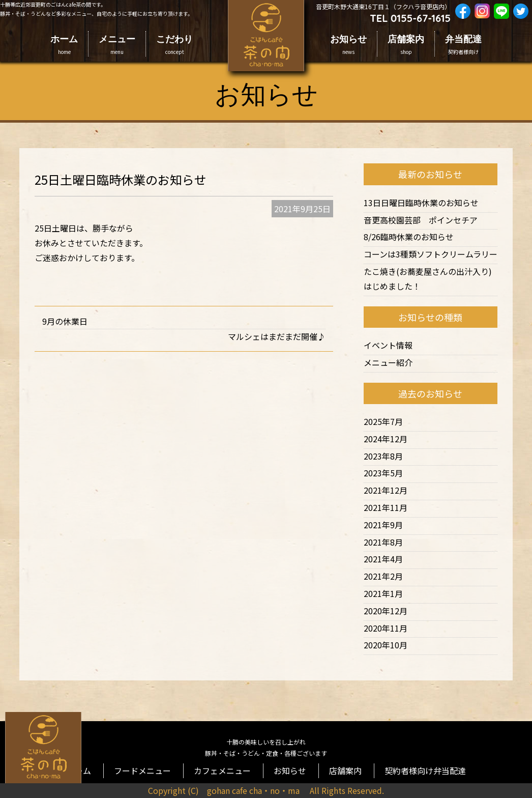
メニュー (117, 45)
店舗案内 (406, 45)
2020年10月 (386, 645)
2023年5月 (383, 473)
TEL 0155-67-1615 (410, 18)
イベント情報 (388, 345)
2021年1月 (383, 593)
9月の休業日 (65, 321)
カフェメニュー (227, 765)
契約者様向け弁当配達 (409, 765)
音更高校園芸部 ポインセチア (421, 220)
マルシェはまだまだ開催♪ (277, 336)
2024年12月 (386, 439)
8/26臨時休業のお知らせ (409, 237)
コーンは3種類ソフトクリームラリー (431, 254)
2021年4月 (383, 559)
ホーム (64, 45)
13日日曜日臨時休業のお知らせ (421, 203)
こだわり (174, 45)
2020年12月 (386, 611)
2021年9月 (383, 525)
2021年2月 (383, 576)
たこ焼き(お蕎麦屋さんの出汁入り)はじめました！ (428, 279)
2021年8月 (383, 542)
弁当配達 (463, 45)
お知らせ (348, 45)
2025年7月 (383, 421)
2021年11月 (386, 507)
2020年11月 (386, 628)
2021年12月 (386, 490)
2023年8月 (383, 456)
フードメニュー (155, 765)
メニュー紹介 (388, 362)
